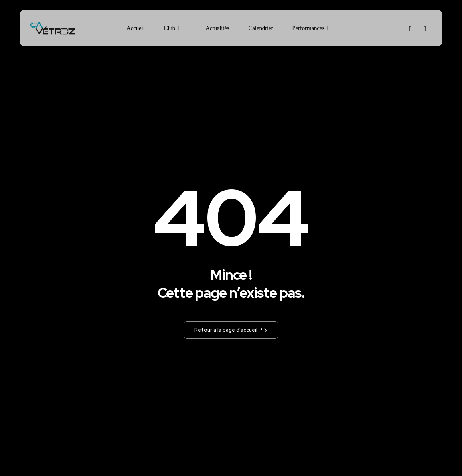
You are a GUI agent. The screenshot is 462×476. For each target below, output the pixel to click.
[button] (231, 330)
